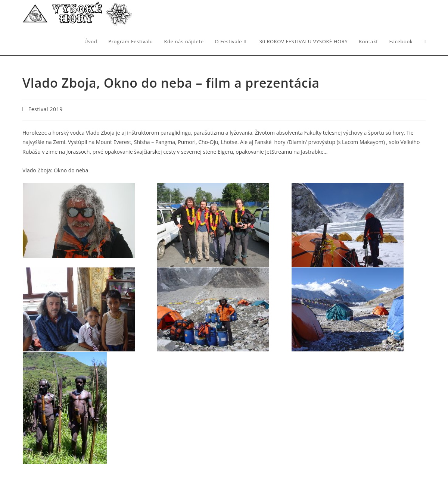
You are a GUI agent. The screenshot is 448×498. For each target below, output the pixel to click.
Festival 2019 (46, 109)
